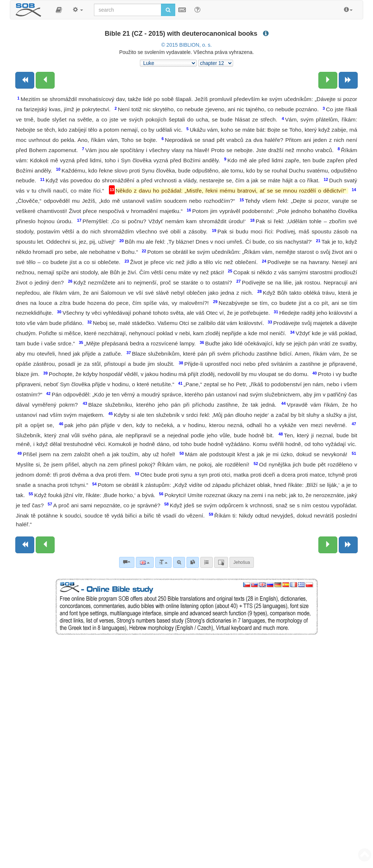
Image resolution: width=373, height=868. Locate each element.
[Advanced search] (179, 562)
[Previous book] (25, 80)
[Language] (145, 562)
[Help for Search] (197, 9)
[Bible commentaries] (127, 562)
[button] (59, 10)
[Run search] (168, 10)
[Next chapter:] (328, 80)
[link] (193, 562)
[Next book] (348, 80)
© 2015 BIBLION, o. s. (187, 45)
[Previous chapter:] (45, 80)
